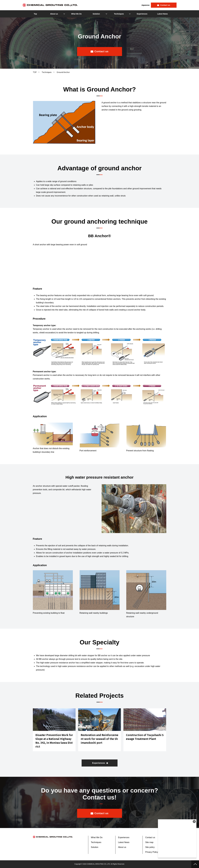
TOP (35, 72)
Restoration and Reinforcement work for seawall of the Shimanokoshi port (100, 739)
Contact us (165, 5)
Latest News (162, 14)
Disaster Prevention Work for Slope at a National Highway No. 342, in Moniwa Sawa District (54, 741)
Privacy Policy (152, 852)
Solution (96, 14)
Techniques (119, 14)
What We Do (76, 14)
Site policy (150, 847)
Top (35, 14)
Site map (149, 842)
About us (54, 14)
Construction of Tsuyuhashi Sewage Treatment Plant (145, 737)
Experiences (142, 14)
